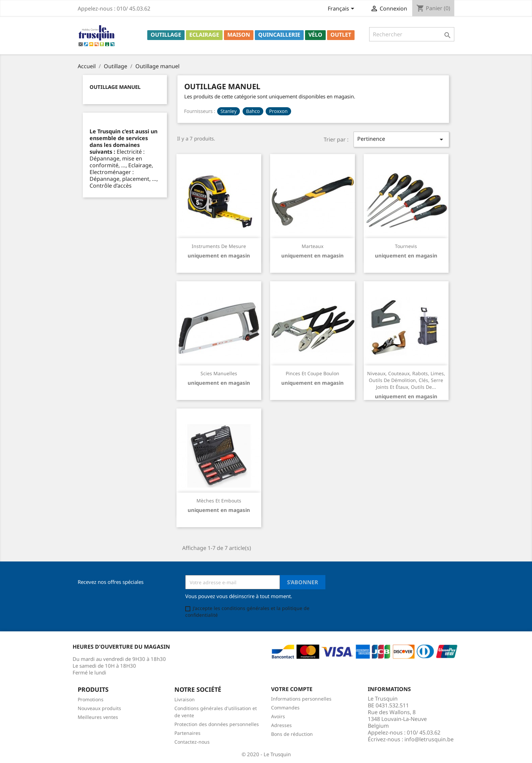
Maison (239, 35)
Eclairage (204, 35)
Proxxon (278, 111)
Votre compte (292, 689)
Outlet (341, 35)
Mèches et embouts (219, 501)
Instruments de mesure (219, 246)
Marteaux (312, 246)
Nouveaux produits (99, 708)
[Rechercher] (412, 34)
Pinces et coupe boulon (312, 373)
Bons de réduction (292, 734)
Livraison (185, 699)
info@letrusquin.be (429, 739)
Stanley (229, 111)
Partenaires (187, 733)
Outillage (166, 35)
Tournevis (406, 246)
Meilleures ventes (98, 717)
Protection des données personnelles (217, 724)
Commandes (285, 708)
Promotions (91, 699)
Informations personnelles (301, 699)
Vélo (315, 35)
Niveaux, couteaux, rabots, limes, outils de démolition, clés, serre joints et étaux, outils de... (406, 380)
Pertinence (401, 139)
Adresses (281, 725)
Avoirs (278, 716)
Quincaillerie (279, 35)
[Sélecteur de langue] (342, 9)
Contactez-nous (192, 742)
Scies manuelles (219, 373)
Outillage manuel (115, 87)
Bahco (253, 111)
